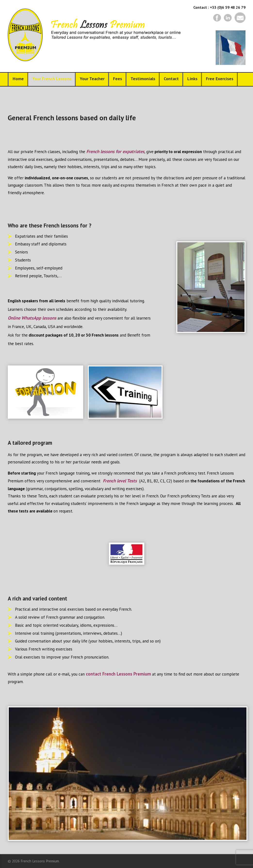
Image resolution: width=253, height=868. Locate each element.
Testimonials (143, 79)
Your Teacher (92, 79)
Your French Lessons (52, 79)
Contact (171, 79)
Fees (118, 79)
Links (192, 79)
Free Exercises (220, 79)
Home (18, 79)
